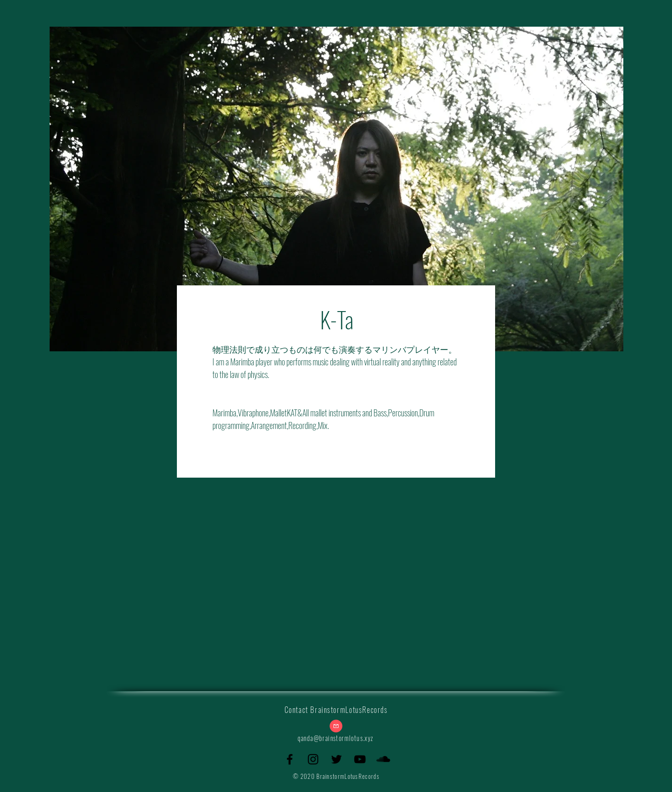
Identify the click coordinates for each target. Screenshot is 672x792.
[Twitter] (336, 759)
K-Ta (337, 319)
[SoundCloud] (383, 759)
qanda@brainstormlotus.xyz (336, 738)
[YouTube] (360, 759)
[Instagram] (313, 759)
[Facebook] (290, 759)
